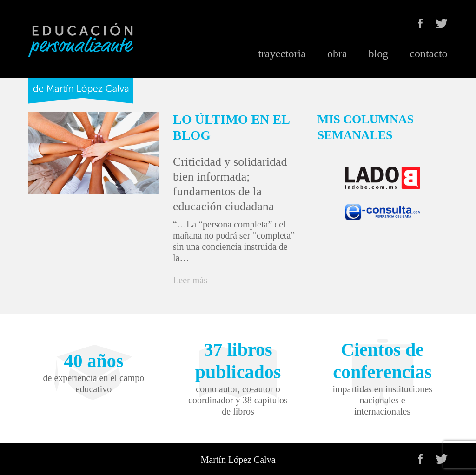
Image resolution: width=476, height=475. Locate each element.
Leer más (190, 280)
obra (337, 54)
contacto (428, 54)
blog (379, 54)
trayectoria (282, 54)
